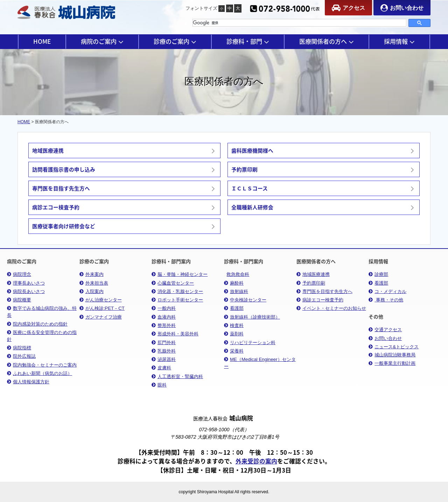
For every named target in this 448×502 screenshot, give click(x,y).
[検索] (299, 23)
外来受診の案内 (256, 461)
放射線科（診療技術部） (252, 317)
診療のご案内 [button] (175, 41)
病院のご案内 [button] (102, 41)
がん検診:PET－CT (102, 308)
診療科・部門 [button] (248, 41)
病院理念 (19, 274)
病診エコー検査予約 (320, 300)
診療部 (378, 274)
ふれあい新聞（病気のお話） (40, 373)
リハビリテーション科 (250, 343)
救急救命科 (238, 274)
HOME (42, 41)
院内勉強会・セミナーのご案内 (42, 365)
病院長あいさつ (26, 291)
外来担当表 (94, 283)
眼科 (159, 385)
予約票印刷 (311, 283)
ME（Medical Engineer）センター (260, 363)
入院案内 (92, 291)
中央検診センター (245, 300)
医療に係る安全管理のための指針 (42, 336)
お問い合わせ (402, 8)
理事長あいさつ (26, 283)
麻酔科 (234, 283)
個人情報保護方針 (28, 382)
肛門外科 (164, 343)
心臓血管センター (173, 283)
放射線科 (236, 291)
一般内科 (164, 308)
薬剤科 (234, 334)
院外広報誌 (21, 356)
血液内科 (164, 317)
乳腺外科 (164, 351)
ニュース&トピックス (394, 347)
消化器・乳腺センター (177, 291)
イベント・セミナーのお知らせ (331, 308)
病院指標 (19, 348)
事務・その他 (386, 300)
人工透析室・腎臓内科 (177, 376)
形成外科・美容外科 (175, 334)
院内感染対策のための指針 (37, 324)
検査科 (234, 325)
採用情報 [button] (399, 41)
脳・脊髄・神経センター (180, 274)
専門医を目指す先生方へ (324, 291)
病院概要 (19, 300)
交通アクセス (385, 330)
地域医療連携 (313, 274)
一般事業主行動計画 (392, 363)
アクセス (348, 8)
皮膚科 (161, 368)
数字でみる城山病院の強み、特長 (42, 312)
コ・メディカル (387, 291)
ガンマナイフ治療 (101, 317)
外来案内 (92, 274)
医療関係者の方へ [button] (327, 41)
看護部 (234, 308)
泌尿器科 (164, 359)
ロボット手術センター (177, 300)
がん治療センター (101, 300)
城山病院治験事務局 (392, 355)
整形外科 (164, 325)
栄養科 (234, 351)
